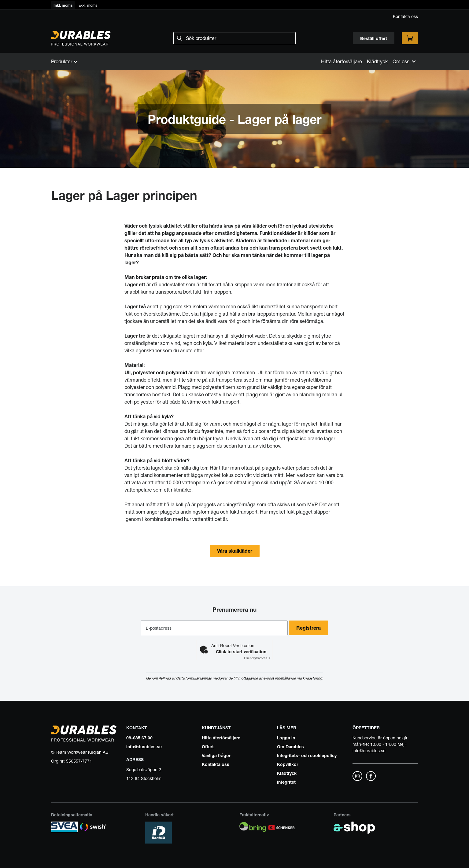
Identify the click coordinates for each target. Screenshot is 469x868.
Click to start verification (241, 651)
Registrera (310, 628)
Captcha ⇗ (257, 658)
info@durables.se (144, 746)
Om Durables (290, 746)
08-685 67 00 (139, 738)
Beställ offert (374, 38)
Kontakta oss (405, 16)
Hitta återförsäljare (342, 61)
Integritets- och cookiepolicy (307, 755)
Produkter (64, 61)
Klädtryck (377, 61)
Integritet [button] (286, 782)
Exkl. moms (88, 5)
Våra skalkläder (235, 551)
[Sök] (234, 38)
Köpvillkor (288, 764)
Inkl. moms (63, 5)
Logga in (286, 738)
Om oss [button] (404, 61)
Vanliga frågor (216, 755)
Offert (208, 746)
